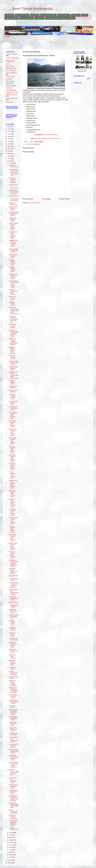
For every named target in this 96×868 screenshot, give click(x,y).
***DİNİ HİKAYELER (11, 54)
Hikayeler (8, 81)
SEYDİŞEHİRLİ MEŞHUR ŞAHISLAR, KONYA (13, 823)
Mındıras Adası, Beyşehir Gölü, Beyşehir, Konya (13, 546)
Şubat (11, 855)
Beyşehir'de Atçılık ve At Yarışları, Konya (13, 645)
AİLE (7, 64)
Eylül (11, 838)
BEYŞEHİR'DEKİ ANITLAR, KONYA (14, 214)
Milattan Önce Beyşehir (13, 387)
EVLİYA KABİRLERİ (11, 73)
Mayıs (11, 847)
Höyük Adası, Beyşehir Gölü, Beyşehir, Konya (13, 538)
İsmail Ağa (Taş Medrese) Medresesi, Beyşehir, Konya (13, 243)
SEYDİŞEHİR (37, 144)
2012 (9, 161)
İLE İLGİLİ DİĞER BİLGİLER (46, 135)
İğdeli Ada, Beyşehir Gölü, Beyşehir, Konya (12, 494)
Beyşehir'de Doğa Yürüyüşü (12, 656)
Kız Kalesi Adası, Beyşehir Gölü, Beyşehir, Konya (12, 503)
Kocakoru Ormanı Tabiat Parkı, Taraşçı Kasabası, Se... (14, 772)
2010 (9, 863)
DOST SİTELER (64, 15)
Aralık (11, 163)
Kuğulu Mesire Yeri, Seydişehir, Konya (13, 780)
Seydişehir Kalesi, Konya (14, 829)
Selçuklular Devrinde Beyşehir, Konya (12, 397)
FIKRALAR (9, 77)
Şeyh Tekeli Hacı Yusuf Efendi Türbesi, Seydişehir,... (14, 765)
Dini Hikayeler (10, 68)
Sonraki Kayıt (28, 199)
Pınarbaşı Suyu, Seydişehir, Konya (13, 786)
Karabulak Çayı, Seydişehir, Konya (13, 792)
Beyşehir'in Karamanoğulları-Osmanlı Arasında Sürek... (14, 333)
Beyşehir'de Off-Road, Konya (13, 639)
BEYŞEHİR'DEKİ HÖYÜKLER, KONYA (14, 363)
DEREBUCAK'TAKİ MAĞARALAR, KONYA (14, 592)
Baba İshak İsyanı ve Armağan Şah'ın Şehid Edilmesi (13, 342)
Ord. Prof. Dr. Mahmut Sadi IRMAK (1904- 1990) (14, 805)
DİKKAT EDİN (10, 71)
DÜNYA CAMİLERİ (22, 15)
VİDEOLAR (76, 15)
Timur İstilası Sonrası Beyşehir (13, 326)
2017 (9, 149)
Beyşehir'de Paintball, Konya (12, 629)
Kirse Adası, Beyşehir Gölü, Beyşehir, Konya (12, 512)
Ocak (11, 857)
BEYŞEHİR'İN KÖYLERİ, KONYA (13, 696)
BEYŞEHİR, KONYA (12, 707)
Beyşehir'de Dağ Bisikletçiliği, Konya (14, 616)
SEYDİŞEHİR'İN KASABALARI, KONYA (14, 751)
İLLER (85, 15)
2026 (9, 127)
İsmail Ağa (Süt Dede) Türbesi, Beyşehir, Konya (13, 235)
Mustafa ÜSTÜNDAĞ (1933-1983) (13, 811)
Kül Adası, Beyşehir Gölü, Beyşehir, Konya (12, 555)
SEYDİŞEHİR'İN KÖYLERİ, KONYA (14, 746)
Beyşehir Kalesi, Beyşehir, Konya (14, 256)
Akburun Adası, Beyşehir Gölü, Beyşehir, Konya (13, 521)
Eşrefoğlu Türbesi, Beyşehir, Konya (12, 262)
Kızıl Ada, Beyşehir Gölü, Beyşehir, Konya (12, 449)
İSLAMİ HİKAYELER (12, 98)
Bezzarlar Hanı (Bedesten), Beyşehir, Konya (13, 276)
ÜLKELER (35, 15)
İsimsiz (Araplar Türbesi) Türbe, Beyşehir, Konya (13, 226)
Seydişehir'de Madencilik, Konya (13, 724)
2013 (9, 159)
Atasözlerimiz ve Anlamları (10, 61)
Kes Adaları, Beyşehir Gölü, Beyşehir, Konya (12, 466)
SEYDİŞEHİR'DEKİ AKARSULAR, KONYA (14, 740)
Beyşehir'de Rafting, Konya (12, 634)
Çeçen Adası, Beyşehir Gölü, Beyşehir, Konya (13, 441)
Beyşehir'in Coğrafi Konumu (12, 304)
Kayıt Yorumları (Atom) (34, 203)
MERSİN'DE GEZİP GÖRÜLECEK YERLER (60, 18)
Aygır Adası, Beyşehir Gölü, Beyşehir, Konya (12, 458)
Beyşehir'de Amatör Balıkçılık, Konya (12, 663)
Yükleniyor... (9, 110)
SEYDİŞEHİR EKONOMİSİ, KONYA (13, 718)
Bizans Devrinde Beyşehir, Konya (14, 403)
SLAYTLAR (39, 18)
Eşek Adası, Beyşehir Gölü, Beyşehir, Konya (12, 424)
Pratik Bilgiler (10, 90)
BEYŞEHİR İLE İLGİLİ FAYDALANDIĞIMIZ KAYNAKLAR (14, 375)
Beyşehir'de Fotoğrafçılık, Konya (13, 651)
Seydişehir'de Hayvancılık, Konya (13, 729)
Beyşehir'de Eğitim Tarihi (13, 204)
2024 (9, 131)
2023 (9, 134)
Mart (11, 852)
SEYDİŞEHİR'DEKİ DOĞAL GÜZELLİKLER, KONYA (14, 798)
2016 (9, 151)
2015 (9, 154)
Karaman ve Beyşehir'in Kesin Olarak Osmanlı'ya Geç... (13, 319)
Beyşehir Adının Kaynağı (13, 391)
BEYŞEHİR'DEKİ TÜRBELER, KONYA (14, 251)
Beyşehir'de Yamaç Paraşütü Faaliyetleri (13, 683)
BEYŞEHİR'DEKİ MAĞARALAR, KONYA (14, 605)
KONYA (30, 144)
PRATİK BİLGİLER (26, 18)
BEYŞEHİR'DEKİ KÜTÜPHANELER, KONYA (14, 198)
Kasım (11, 833)
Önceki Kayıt (65, 199)
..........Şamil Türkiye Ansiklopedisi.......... (32, 9)
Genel (7, 79)
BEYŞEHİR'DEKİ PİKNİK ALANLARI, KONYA (14, 585)
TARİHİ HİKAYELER (12, 95)
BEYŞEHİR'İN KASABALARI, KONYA (14, 702)
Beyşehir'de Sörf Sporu (14, 678)
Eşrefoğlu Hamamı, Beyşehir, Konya (12, 269)
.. (46, 138)
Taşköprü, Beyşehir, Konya (12, 382)
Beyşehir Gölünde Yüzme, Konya (12, 623)
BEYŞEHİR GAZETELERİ (14, 166)
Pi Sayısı (8, 88)
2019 (9, 144)
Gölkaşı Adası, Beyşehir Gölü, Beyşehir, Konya (13, 432)
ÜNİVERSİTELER (11, 18)
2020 (9, 141)
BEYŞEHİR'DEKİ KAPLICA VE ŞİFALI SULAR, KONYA (14, 284)
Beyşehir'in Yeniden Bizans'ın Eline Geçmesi (12, 350)
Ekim (11, 835)
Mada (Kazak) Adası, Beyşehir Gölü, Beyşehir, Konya (13, 484)
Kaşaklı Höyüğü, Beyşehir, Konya (14, 368)
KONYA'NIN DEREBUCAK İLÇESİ (14, 598)
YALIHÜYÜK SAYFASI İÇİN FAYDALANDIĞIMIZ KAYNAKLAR (14, 311)
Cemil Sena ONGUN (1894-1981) (13, 817)
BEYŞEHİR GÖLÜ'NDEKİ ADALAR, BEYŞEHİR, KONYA (14, 563)
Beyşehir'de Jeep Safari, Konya (13, 611)
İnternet (8, 102)
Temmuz (12, 842)
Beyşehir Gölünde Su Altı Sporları (13, 673)
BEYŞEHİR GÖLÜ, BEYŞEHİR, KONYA (13, 571)
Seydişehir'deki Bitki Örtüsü (13, 734)
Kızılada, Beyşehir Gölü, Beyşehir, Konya (12, 529)
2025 (9, 129)
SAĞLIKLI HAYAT (11, 92)
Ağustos (12, 840)
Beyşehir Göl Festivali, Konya (13, 298)
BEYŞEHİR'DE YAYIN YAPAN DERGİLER (14, 192)
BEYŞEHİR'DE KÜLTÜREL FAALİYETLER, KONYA (13, 690)
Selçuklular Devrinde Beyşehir (12, 357)
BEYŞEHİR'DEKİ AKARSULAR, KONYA (14, 578)
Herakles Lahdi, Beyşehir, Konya (13, 208)
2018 (9, 146)
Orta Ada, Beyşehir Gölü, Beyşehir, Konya (12, 475)
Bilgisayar (9, 66)
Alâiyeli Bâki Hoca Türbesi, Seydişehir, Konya (14, 758)
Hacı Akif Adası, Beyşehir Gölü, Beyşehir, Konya (13, 415)
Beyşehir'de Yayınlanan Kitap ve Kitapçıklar (13, 180)
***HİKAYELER (10, 58)
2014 (9, 156)
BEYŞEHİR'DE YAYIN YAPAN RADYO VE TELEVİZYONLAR (14, 172)
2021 (9, 139)
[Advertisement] (39, 44)
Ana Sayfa (10, 15)
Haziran (12, 845)
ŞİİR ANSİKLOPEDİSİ (48, 15)
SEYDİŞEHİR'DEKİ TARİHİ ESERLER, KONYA (13, 712)
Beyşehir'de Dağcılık (12, 668)
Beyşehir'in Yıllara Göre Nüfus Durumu (13, 292)
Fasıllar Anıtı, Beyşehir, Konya (13, 219)
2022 (9, 136)
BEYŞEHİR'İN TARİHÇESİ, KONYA (13, 408)
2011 (9, 860)
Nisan (11, 850)
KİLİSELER (9, 86)
